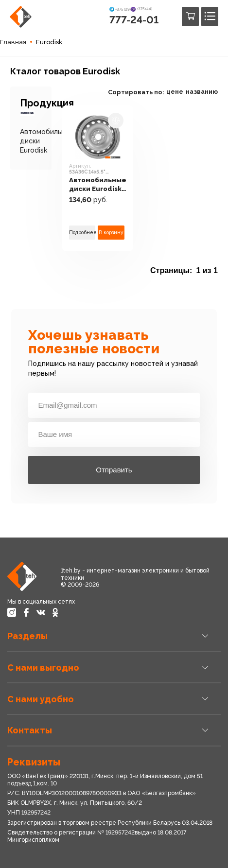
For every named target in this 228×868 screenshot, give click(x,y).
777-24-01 (134, 20)
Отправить (114, 470)
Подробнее (82, 232)
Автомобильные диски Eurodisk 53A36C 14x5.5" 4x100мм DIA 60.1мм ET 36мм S (98, 184)
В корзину (111, 232)
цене (175, 92)
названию (202, 92)
